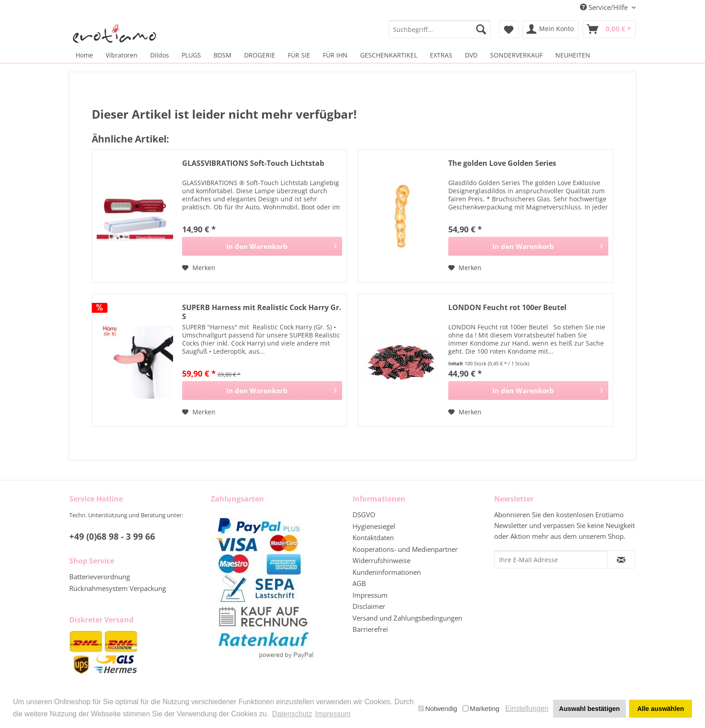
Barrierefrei (370, 629)
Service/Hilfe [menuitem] (605, 7)
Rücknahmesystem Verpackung (118, 588)
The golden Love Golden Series (502, 163)
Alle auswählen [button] (660, 709)
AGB (359, 583)
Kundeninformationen (387, 572)
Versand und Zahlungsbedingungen (407, 618)
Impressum (370, 595)
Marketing (481, 708)
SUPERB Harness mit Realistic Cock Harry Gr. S (262, 312)
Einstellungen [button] (527, 708)
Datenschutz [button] (292, 714)
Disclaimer (369, 606)
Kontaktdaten (373, 537)
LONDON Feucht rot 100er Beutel (507, 308)
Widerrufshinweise (382, 560)
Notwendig (438, 708)
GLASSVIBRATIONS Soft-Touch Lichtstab (253, 163)
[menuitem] (440, 29)
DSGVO (364, 515)
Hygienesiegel (374, 526)
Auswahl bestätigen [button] (589, 709)
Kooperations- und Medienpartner (405, 549)
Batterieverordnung (100, 577)
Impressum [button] (333, 714)
